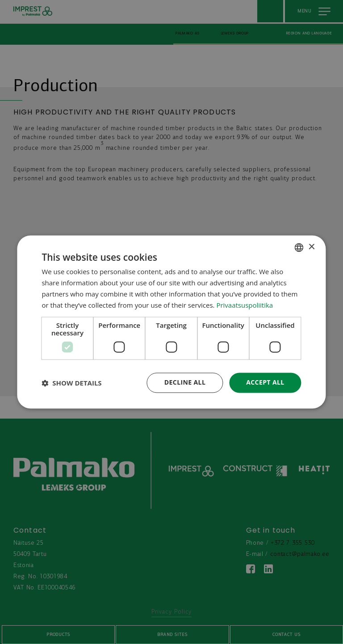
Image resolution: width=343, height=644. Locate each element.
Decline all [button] (185, 383)
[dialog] (171, 322)
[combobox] (299, 247)
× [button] (312, 247)
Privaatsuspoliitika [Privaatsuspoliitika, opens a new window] (245, 305)
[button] (71, 383)
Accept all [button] (265, 383)
